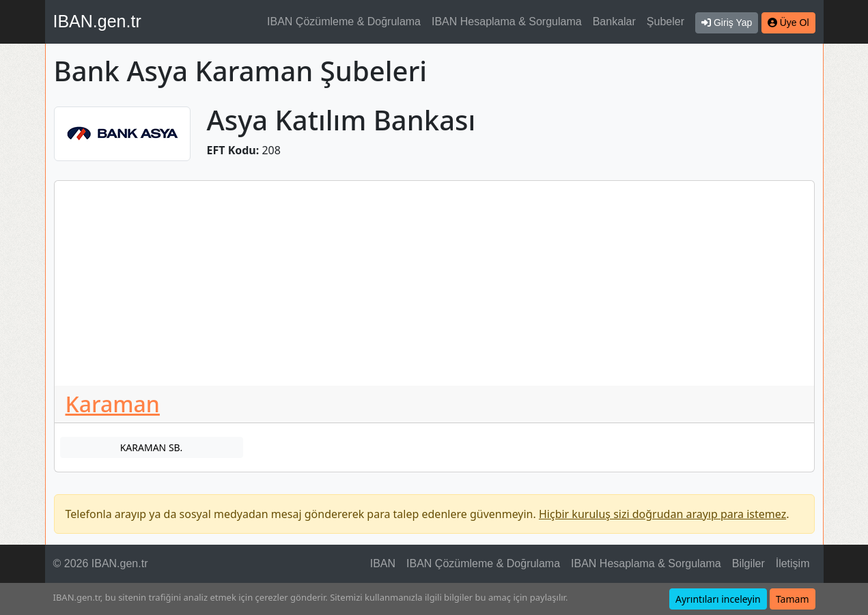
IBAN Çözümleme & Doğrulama (344, 22)
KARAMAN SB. (152, 447)
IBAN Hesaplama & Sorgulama (507, 22)
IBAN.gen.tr (97, 21)
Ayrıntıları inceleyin (718, 599)
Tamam (793, 599)
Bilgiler (748, 563)
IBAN (383, 563)
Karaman (113, 404)
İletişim (793, 563)
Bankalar (614, 22)
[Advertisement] (434, 283)
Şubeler (666, 22)
